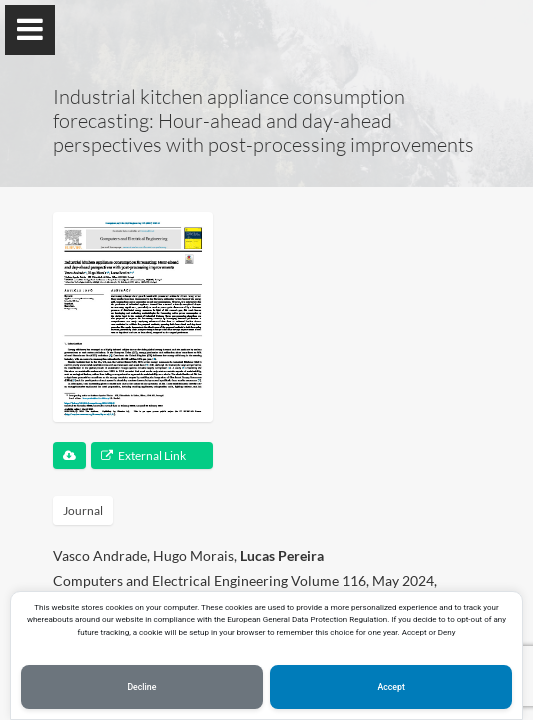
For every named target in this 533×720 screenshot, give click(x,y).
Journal (83, 510)
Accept (390, 687)
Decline (141, 687)
